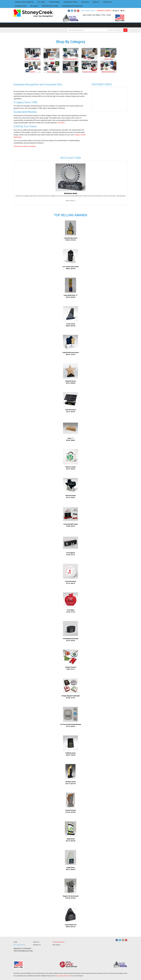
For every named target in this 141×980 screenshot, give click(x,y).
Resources (85, 2)
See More (61, 123)
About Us (96, 2)
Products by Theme (70, 2)
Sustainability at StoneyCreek (72, 6)
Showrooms (107, 2)
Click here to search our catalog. (25, 146)
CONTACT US (37, 945)
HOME (15, 942)
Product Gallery (54, 2)
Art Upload (34, 6)
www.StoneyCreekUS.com (63, 976)
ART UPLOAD (56, 945)
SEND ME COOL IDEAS (50, 6)
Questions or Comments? (22, 948)
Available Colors (21, 6)
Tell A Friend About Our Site (23, 951)
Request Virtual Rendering (24, 2)
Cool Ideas (41, 2)
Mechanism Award (71, 193)
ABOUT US (36, 942)
